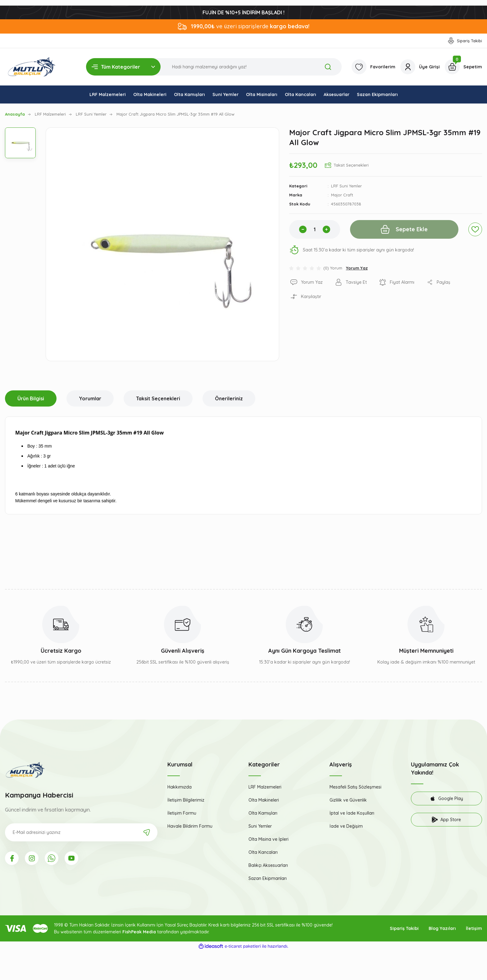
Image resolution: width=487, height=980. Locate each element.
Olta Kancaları (263, 852)
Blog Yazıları (442, 928)
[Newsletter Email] (81, 832)
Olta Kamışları (263, 813)
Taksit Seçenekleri (158, 398)
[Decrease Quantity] (303, 229)
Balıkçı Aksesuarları (268, 865)
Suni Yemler (260, 826)
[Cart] (463, 67)
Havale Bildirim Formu (190, 826)
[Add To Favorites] (475, 229)
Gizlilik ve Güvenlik (348, 800)
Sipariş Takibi (404, 928)
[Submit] (147, 832)
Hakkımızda (180, 787)
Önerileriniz (229, 398)
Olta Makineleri (264, 800)
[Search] (214, 67)
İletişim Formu (182, 813)
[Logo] (32, 67)
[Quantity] (315, 229)
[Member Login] (420, 67)
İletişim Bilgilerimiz (186, 800)
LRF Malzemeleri (265, 787)
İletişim (474, 928)
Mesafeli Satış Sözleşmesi (355, 787)
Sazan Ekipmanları (268, 878)
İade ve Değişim (346, 826)
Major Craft (342, 195)
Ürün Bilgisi (31, 398)
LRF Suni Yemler (346, 186)
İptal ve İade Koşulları (352, 813)
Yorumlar (90, 398)
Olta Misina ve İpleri (269, 839)
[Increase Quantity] (326, 229)
